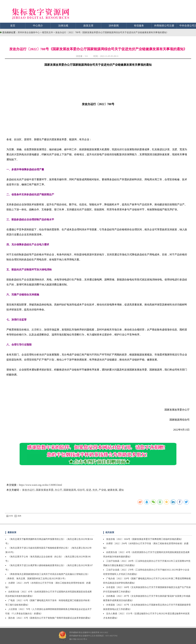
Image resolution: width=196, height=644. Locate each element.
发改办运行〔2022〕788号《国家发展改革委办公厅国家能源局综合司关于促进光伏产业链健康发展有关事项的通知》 (112, 32)
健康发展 (112, 490)
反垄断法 (37, 330)
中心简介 (38, 26)
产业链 (102, 490)
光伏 (95, 490)
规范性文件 (48, 32)
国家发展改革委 (45, 490)
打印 (10, 516)
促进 (89, 490)
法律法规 (63, 26)
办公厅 (58, 490)
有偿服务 (139, 26)
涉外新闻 (114, 26)
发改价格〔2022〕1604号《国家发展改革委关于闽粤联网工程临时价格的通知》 (145, 539)
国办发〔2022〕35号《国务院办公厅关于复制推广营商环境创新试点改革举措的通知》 (50, 618)
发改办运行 (28, 490)
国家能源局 (70, 490)
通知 (121, 490)
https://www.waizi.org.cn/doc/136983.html (40, 485)
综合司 (81, 490)
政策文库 (88, 26)
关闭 (18, 516)
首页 (13, 26)
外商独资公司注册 (164, 26)
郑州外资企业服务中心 (29, 32)
